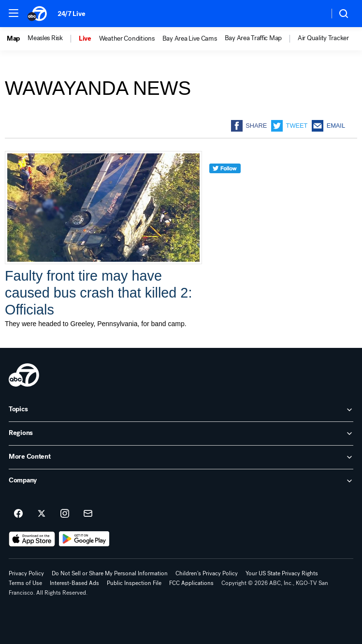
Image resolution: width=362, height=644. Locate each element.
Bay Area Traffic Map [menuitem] (253, 38)
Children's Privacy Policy (207, 573)
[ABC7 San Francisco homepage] (38, 14)
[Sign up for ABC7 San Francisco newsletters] (88, 514)
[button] (14, 13)
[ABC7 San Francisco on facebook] (18, 514)
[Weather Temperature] (314, 14)
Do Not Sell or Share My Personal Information (110, 573)
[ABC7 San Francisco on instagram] (65, 514)
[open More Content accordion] (181, 457)
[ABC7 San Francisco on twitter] (42, 514)
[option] (17, 39)
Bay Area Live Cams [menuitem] (190, 39)
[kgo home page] (24, 375)
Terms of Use (25, 583)
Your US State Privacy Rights (282, 573)
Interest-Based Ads (74, 583)
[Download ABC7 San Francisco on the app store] (32, 539)
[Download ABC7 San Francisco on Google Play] (84, 539)
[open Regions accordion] (181, 434)
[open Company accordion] (181, 481)
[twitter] (225, 186)
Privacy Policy (26, 573)
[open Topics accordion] (181, 410)
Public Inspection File (134, 583)
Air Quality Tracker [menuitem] (323, 38)
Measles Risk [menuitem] (45, 38)
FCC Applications (191, 583)
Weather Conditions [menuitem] (127, 39)
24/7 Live (71, 14)
